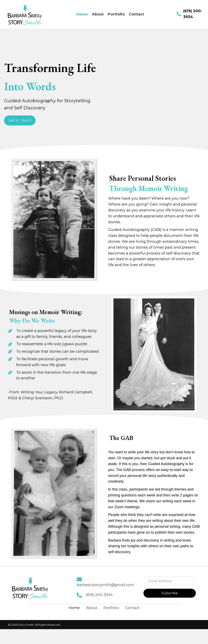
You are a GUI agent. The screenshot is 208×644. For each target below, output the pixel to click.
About (92, 608)
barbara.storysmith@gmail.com (105, 585)
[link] (82, 14)
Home (74, 608)
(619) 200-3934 (99, 595)
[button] (20, 120)
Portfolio (111, 608)
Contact (132, 608)
